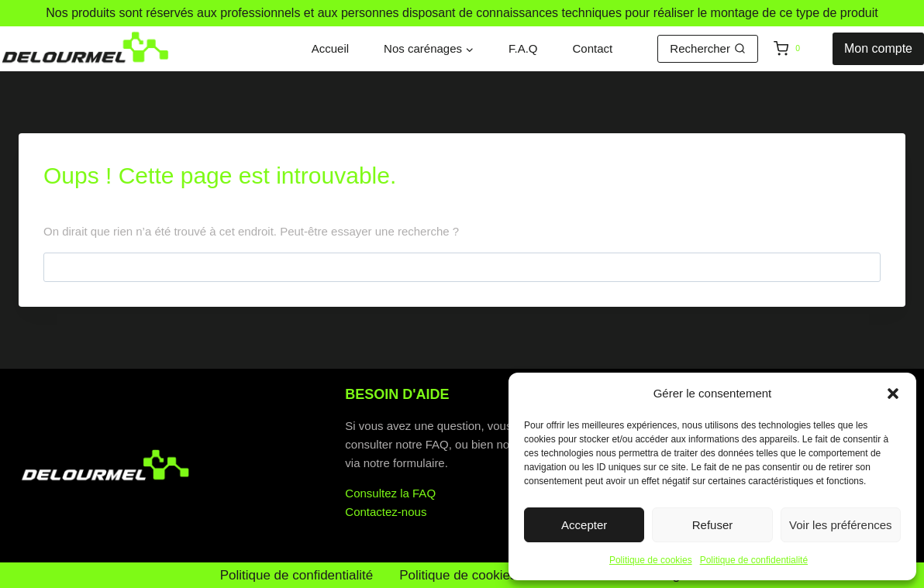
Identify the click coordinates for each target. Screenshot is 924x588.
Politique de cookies (651, 560)
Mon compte (878, 48)
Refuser (713, 525)
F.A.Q (523, 48)
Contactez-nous (386, 512)
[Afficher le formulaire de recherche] (708, 49)
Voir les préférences (841, 525)
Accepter (584, 525)
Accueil (330, 48)
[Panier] (799, 49)
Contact (593, 48)
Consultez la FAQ (390, 493)
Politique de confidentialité (754, 560)
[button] (893, 394)
